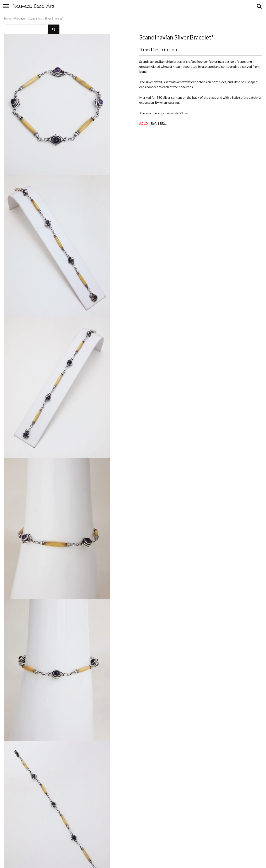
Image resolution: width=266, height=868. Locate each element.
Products (20, 18)
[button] (54, 28)
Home (8, 18)
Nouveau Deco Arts (33, 6)
